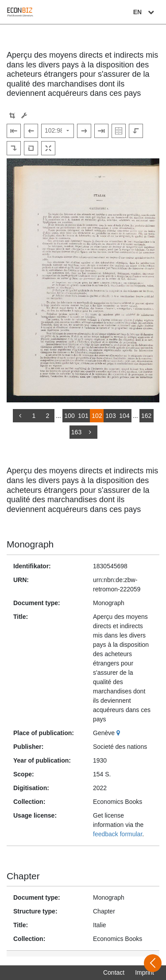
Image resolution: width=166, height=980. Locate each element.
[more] (90, 432)
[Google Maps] (119, 733)
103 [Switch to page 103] (110, 416)
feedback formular (118, 834)
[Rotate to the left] (136, 131)
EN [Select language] (145, 12)
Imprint (145, 972)
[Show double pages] (119, 131)
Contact (114, 972)
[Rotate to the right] (14, 148)
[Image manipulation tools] (24, 116)
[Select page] (58, 131)
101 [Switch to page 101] (83, 416)
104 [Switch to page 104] (124, 416)
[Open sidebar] (153, 963)
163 (76, 432)
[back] (20, 416)
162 (146, 416)
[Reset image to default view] (31, 148)
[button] (12, 116)
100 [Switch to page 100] (69, 416)
